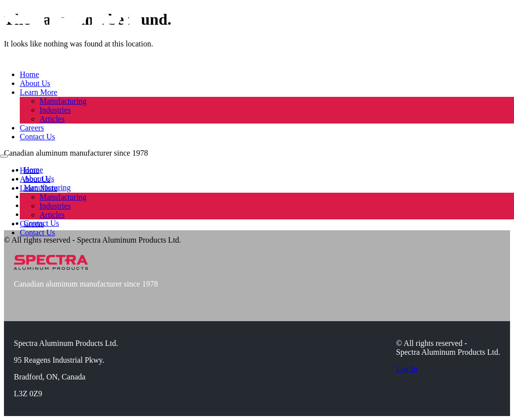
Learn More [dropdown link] (39, 92)
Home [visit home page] (29, 74)
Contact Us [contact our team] (38, 137)
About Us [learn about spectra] (35, 83)
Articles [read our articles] (52, 119)
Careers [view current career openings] (32, 128)
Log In (407, 369)
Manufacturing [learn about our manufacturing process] (63, 101)
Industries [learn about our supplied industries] (55, 110)
